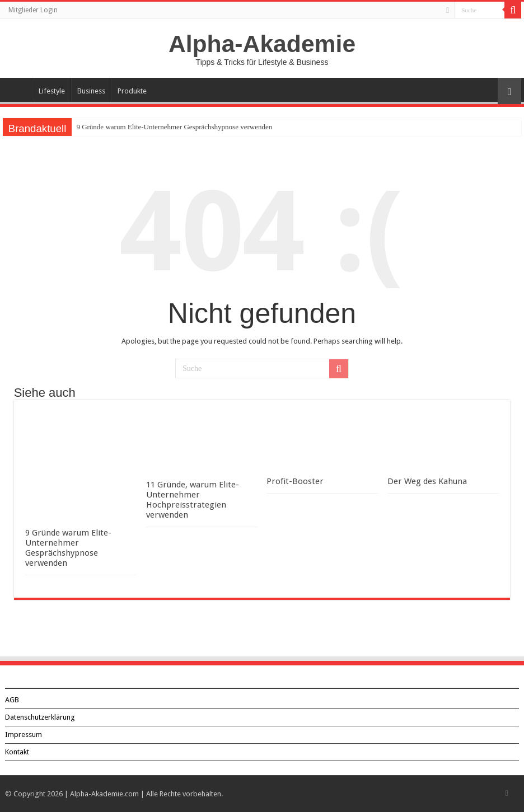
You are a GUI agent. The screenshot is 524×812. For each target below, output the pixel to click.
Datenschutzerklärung (40, 717)
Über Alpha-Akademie (17, 90)
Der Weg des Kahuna (427, 481)
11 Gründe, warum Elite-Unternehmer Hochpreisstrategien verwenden (193, 500)
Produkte (132, 91)
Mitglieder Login (33, 10)
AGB (12, 700)
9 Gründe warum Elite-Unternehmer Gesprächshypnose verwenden (174, 127)
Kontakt (17, 752)
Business (91, 91)
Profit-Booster (295, 481)
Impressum (24, 734)
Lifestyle (52, 91)
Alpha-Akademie (262, 44)
